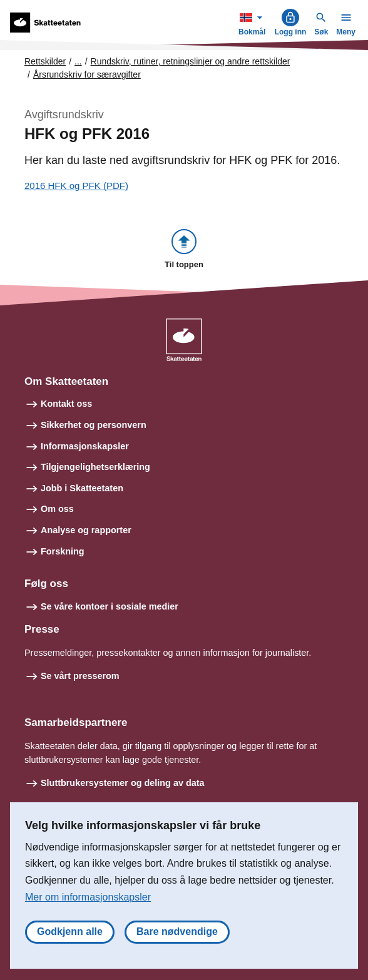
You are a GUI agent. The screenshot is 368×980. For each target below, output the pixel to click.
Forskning (63, 551)
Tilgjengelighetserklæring (95, 467)
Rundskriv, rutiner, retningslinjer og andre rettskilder (191, 61)
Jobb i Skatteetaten (82, 488)
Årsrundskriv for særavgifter (87, 74)
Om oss (57, 509)
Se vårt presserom (80, 676)
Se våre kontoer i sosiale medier (110, 606)
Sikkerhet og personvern (94, 425)
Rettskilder (45, 61)
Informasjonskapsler (85, 446)
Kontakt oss (66, 404)
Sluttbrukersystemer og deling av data (123, 783)
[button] (184, 250)
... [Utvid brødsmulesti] (78, 61)
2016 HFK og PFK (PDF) (76, 186)
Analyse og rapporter (86, 530)
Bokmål (253, 22)
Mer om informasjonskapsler (88, 897)
